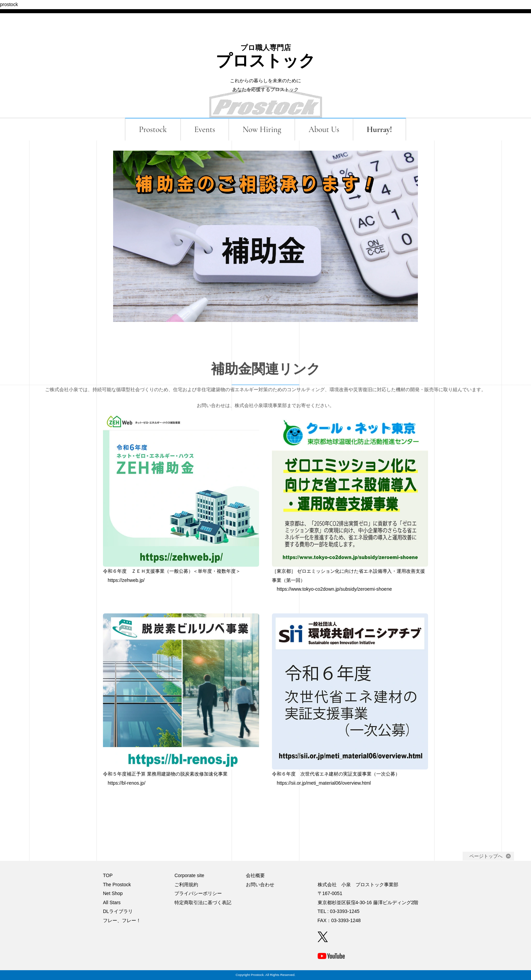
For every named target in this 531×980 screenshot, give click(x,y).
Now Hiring (262, 129)
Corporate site (189, 875)
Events (205, 129)
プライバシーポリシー (198, 893)
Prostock (153, 129)
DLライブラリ (118, 911)
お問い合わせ (260, 885)
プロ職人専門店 (266, 48)
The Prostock (117, 885)
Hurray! (379, 129)
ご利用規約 (186, 885)
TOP (108, 875)
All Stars (112, 902)
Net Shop (113, 893)
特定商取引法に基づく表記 (203, 902)
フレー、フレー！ (122, 920)
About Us (324, 129)
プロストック (265, 61)
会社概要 (255, 875)
